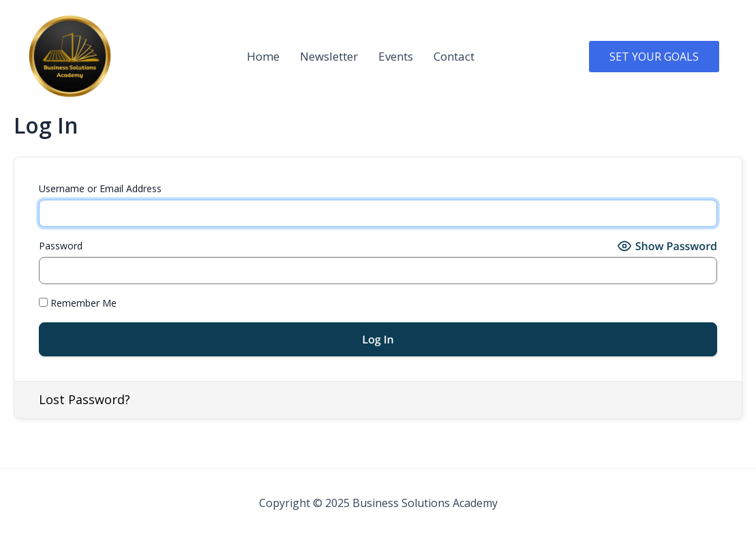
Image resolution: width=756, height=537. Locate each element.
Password (61, 246)
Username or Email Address (100, 188)
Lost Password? (85, 399)
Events (396, 56)
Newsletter (329, 56)
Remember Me (78, 303)
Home (263, 56)
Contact (454, 56)
